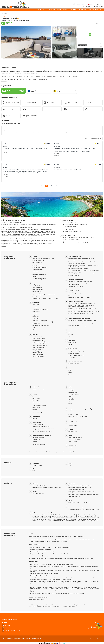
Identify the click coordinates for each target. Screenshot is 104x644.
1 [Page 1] (47, 186)
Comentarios (52, 61)
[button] (90, 35)
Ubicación (92, 61)
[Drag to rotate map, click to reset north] (101, 45)
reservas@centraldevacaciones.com (13, 628)
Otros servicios (6, 120)
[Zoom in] (101, 41)
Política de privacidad (37, 639)
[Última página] (62, 186)
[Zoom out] (101, 43)
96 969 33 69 (98, 7)
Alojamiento (12, 61)
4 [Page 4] (54, 186)
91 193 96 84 (88, 7)
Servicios (32, 61)
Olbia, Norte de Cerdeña (8, 16)
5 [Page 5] (57, 186)
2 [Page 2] (49, 186)
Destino (72, 61)
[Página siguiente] (59, 186)
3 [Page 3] (52, 186)
